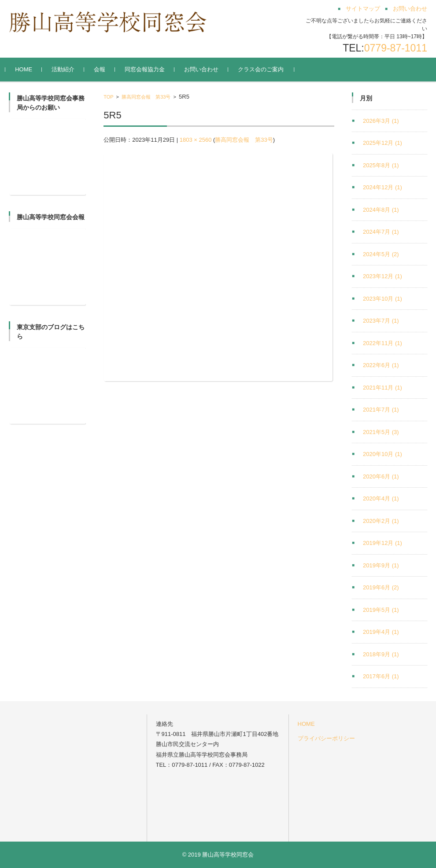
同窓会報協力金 (148, 69)
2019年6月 (381, 587)
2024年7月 (381, 232)
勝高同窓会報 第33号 (146, 97)
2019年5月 (381, 610)
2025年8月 (381, 165)
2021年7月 (381, 410)
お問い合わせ (205, 69)
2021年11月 (382, 388)
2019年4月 (381, 632)
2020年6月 (381, 476)
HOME (27, 69)
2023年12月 (382, 276)
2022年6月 (381, 365)
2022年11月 (382, 343)
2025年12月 (382, 143)
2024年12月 (382, 187)
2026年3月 (381, 121)
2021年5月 (381, 432)
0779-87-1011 (396, 48)
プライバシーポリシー (326, 738)
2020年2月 (381, 521)
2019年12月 (382, 543)
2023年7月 (381, 321)
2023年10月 (382, 299)
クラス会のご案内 (264, 69)
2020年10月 (382, 454)
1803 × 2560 (196, 140)
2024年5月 (381, 254)
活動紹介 (67, 69)
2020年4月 (381, 498)
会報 (103, 69)
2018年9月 (381, 654)
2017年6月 (381, 676)
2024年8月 (381, 210)
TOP (108, 97)
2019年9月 (381, 565)
